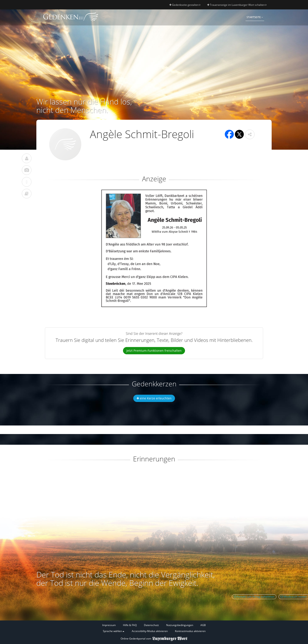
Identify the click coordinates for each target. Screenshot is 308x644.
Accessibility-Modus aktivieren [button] (150, 631)
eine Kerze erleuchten (154, 398)
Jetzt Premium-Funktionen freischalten (154, 351)
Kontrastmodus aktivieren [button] (190, 631)
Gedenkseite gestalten (185, 5)
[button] (250, 134)
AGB (203, 625)
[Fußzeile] (154, 628)
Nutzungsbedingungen (180, 625)
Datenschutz (151, 625)
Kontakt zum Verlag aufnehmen (254, 597)
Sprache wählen (114, 631)
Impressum (109, 625)
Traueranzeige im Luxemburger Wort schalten (237, 5)
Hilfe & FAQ (130, 625)
